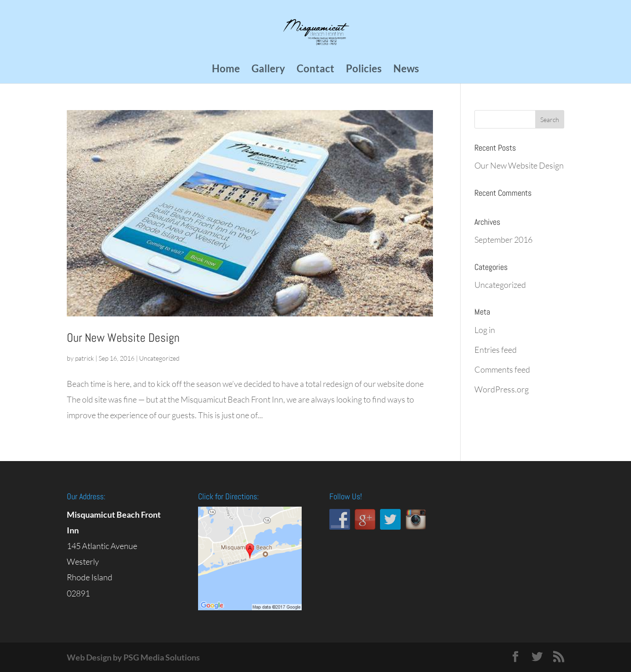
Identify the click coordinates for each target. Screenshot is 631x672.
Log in (485, 330)
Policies (364, 70)
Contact (315, 70)
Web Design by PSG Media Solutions (133, 657)
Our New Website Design (123, 338)
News (406, 70)
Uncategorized (159, 358)
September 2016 (503, 240)
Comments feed (502, 369)
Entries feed (496, 350)
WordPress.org (502, 389)
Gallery (268, 70)
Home (226, 70)
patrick (85, 358)
